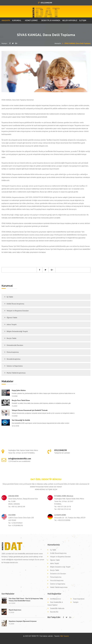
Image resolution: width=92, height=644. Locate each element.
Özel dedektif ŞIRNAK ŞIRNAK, (69, 638)
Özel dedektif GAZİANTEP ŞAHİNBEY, (54, 638)
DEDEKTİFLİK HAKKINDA (51, 20)
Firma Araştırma (13, 352)
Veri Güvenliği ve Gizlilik (21, 420)
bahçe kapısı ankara (29, 638)
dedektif (2, 638)
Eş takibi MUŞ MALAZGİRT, (38, 639)
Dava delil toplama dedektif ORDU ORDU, (85, 640)
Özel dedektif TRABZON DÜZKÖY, (77, 638)
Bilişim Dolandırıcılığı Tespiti (17, 331)
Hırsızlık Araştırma (14, 359)
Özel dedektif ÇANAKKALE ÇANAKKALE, (14, 639)
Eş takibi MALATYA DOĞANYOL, (87, 639)
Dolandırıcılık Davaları (15, 345)
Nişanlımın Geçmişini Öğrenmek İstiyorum (23, 621)
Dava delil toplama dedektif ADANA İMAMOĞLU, (54, 640)
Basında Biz (54, 612)
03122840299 (45, 3)
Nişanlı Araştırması (15, 610)
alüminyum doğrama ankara (6, 638)
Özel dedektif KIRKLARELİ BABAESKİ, (31, 639)
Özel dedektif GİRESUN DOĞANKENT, (22, 639)
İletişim (76, 602)
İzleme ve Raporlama (15, 366)
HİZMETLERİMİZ (31, 20)
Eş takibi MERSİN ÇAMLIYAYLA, (67, 639)
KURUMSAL (17, 20)
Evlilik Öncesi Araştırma (15, 304)
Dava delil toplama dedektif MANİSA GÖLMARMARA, (13, 640)
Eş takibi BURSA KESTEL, (80, 639)
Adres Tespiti (12, 324)
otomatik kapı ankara (39, 638)
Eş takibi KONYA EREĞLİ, (60, 639)
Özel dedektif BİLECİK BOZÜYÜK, (62, 638)
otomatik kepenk (25, 638)
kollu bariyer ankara (11, 638)
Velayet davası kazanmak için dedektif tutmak (30, 410)
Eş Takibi (10, 297)
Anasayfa (58, 43)
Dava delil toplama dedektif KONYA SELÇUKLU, (24, 640)
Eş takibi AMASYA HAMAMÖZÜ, (74, 639)
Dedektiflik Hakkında (57, 608)
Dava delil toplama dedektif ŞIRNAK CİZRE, (6, 641)
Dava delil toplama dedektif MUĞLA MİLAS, (15, 641)
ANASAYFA (6, 20)
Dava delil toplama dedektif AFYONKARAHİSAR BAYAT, (65, 640)
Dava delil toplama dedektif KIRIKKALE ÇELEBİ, (34, 640)
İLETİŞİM (83, 20)
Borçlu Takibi (11, 338)
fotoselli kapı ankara (16, 638)
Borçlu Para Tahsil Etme (21, 400)
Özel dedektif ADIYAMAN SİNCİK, (85, 638)
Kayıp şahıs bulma (19, 390)
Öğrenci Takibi (12, 318)
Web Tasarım (64, 636)
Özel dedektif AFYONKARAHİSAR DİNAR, (45, 638)
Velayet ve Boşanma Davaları (18, 311)
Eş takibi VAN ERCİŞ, (43, 639)
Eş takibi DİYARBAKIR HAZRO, (54, 639)
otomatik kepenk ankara (21, 638)
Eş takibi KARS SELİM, (48, 639)
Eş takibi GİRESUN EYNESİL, (5, 640)
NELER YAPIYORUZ (70, 20)
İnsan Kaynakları (79, 599)
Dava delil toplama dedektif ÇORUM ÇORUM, (76, 640)
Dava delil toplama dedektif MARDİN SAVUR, (44, 640)
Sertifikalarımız (55, 599)
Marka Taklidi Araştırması (16, 373)
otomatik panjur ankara (34, 638)
